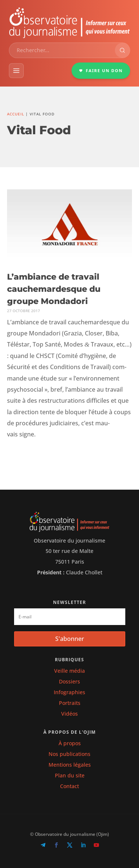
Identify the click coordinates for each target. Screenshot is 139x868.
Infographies (69, 692)
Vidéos (69, 714)
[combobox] (62, 50)
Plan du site (70, 775)
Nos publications (69, 754)
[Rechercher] (122, 50)
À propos (70, 743)
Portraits (70, 703)
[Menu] (16, 71)
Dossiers (69, 681)
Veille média (69, 671)
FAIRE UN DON (101, 70)
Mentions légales (70, 765)
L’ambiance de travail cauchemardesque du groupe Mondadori (54, 289)
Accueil (16, 114)
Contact (69, 786)
